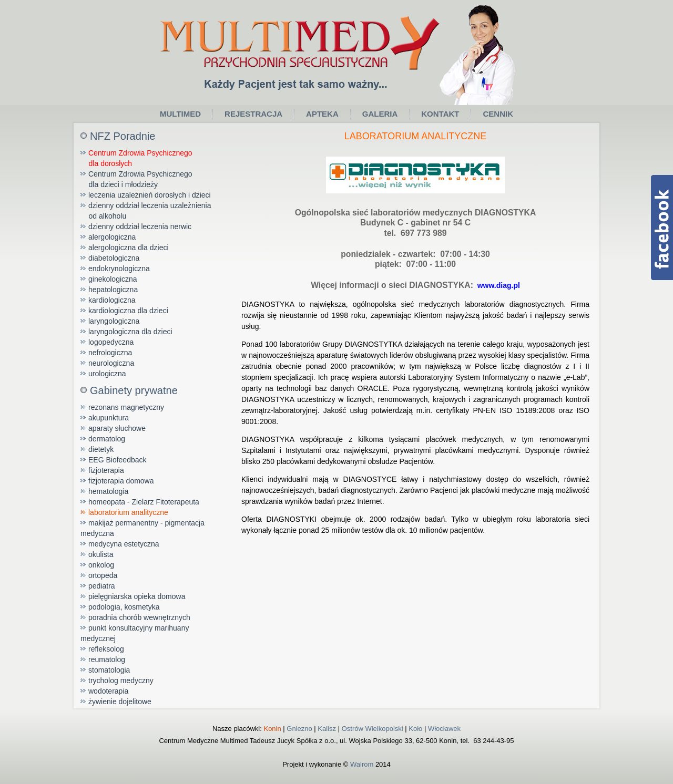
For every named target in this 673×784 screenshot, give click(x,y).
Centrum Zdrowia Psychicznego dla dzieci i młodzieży (136, 179)
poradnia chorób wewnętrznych (139, 617)
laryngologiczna (114, 321)
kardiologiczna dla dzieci (128, 311)
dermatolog (107, 439)
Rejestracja (253, 114)
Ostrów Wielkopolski (373, 729)
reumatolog (107, 659)
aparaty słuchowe (117, 428)
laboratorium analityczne (128, 512)
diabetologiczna (114, 258)
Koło (415, 729)
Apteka (322, 114)
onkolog (101, 565)
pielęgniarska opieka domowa (137, 596)
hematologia (108, 491)
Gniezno (299, 729)
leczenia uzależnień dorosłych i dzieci (150, 195)
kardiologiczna (112, 300)
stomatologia (109, 670)
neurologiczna (111, 363)
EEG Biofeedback (118, 460)
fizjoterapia (106, 470)
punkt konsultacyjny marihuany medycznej (135, 633)
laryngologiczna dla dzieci (130, 332)
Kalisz (327, 729)
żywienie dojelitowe (120, 702)
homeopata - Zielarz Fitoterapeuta (144, 502)
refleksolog (106, 649)
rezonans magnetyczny (126, 407)
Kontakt (440, 114)
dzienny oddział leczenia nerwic (140, 226)
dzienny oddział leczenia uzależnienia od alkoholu (146, 211)
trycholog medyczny (121, 680)
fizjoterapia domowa (121, 481)
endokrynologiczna (119, 269)
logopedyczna (111, 342)
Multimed (180, 114)
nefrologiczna (110, 353)
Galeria (380, 114)
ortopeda (103, 575)
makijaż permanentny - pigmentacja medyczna (142, 528)
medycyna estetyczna (124, 544)
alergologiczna (112, 237)
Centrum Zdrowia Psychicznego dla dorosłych (136, 158)
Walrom (362, 764)
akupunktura (109, 418)
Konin (272, 729)
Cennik (498, 114)
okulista (101, 554)
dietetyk (101, 449)
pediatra (102, 586)
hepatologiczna (113, 290)
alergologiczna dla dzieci (129, 247)
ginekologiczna (113, 279)
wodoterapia (108, 691)
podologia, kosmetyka (124, 607)
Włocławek (444, 729)
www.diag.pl (497, 285)
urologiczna (107, 374)
